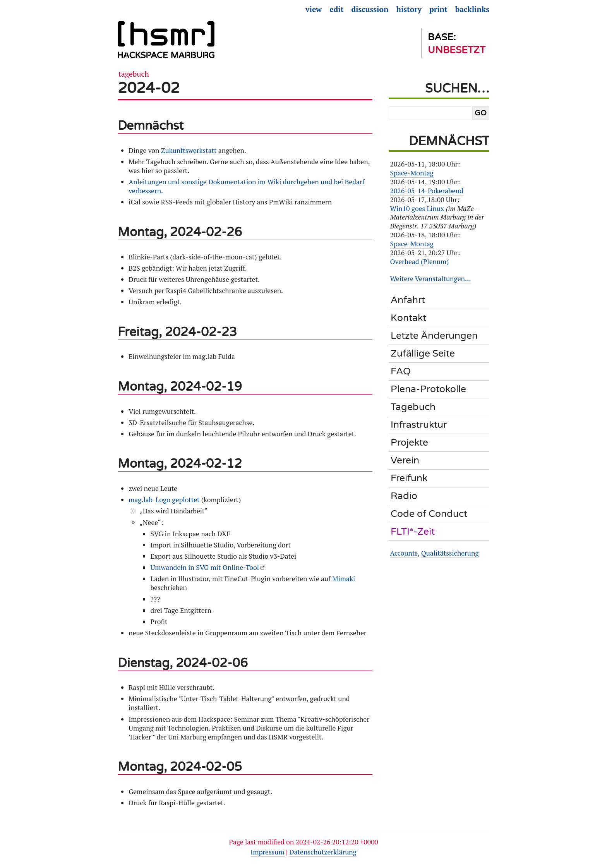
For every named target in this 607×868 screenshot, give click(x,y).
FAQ (401, 371)
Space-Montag (412, 173)
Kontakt (408, 318)
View (314, 9)
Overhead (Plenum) (420, 262)
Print (438, 9)
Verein (405, 460)
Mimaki (344, 579)
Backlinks (472, 9)
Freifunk (409, 478)
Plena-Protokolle (428, 389)
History (409, 9)
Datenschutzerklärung (323, 852)
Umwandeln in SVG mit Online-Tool (205, 567)
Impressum (267, 852)
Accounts (404, 553)
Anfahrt (408, 300)
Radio (404, 496)
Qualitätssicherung (450, 553)
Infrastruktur (419, 425)
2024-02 (149, 88)
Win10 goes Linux (417, 208)
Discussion (370, 9)
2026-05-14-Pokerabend (427, 191)
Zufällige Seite (423, 353)
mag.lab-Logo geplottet (164, 500)
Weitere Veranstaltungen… (431, 279)
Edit (336, 9)
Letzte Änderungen (434, 336)
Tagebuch (134, 74)
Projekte (409, 443)
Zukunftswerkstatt (189, 150)
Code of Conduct (429, 514)
